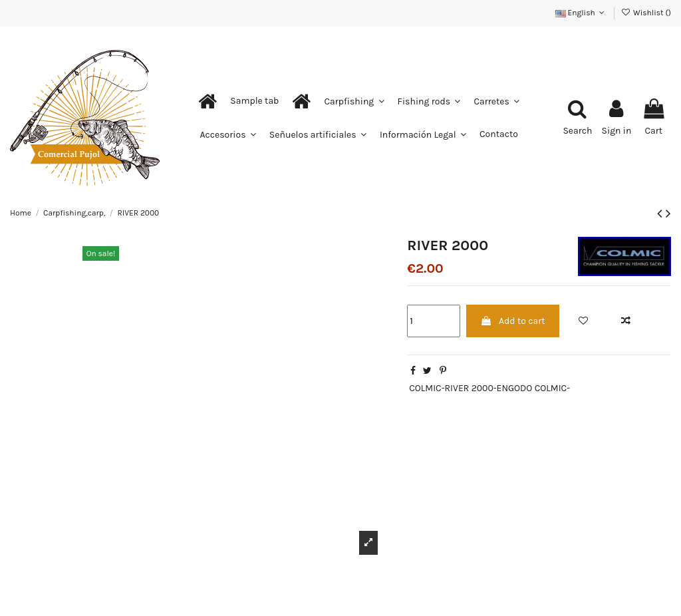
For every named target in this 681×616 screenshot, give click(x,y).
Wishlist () (646, 13)
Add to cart (513, 321)
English (581, 13)
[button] (254, 101)
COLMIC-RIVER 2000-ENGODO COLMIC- (489, 388)
